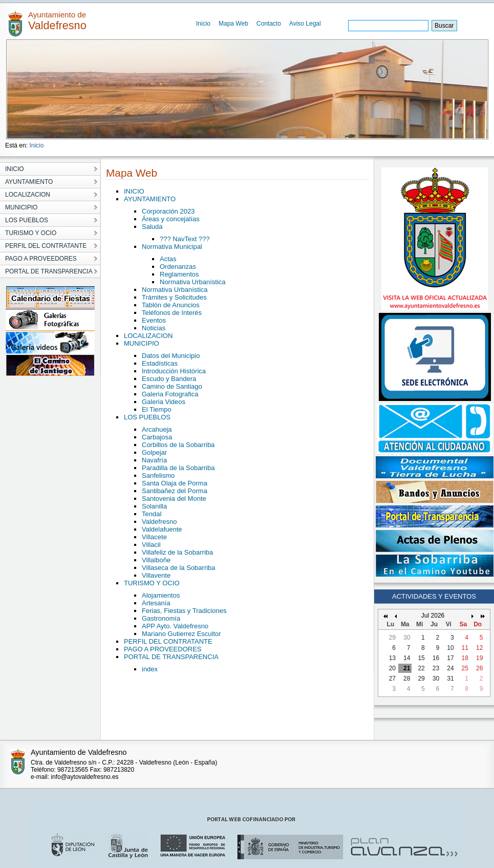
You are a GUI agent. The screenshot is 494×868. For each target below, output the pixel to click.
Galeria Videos (164, 402)
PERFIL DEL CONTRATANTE (168, 641)
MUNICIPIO (142, 343)
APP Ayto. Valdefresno (175, 626)
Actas (168, 259)
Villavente (156, 575)
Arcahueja (157, 429)
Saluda (152, 227)
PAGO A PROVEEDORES (163, 649)
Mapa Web (233, 24)
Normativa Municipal (172, 247)
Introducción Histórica (174, 371)
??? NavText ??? (185, 239)
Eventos (154, 320)
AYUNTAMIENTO (150, 199)
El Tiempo (157, 409)
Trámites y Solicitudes (174, 297)
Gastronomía (161, 618)
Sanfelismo (158, 475)
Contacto (269, 24)
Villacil (151, 545)
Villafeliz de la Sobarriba (177, 552)
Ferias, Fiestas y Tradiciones (184, 611)
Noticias (154, 328)
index (150, 669)
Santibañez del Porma (175, 491)
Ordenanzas (178, 267)
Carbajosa (157, 437)
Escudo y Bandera (169, 379)
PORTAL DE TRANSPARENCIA (171, 657)
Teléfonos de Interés (172, 313)
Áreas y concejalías (171, 219)
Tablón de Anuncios (171, 305)
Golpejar (154, 452)
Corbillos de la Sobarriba (178, 445)
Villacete (154, 537)
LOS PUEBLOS (147, 417)
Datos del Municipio (171, 356)
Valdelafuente (162, 529)
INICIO (134, 191)
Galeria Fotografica (170, 394)
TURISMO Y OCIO (152, 583)
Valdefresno (159, 522)
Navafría (154, 460)
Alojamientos (161, 595)
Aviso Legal (305, 24)
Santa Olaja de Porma (175, 483)
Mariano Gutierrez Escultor (181, 634)
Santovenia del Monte (174, 499)
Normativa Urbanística (193, 282)
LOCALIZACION (148, 336)
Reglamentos (179, 274)
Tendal (152, 514)
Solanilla (154, 506)
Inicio (203, 24)
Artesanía (156, 603)
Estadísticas (160, 363)
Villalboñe (156, 560)
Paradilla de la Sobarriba (178, 468)
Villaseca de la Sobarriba (179, 568)
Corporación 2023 (168, 211)
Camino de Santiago (172, 386)
